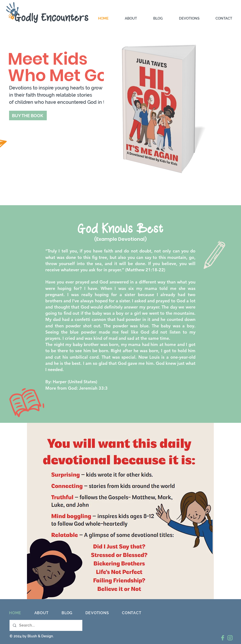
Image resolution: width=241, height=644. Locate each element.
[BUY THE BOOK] (28, 115)
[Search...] (46, 625)
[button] (194, 18)
